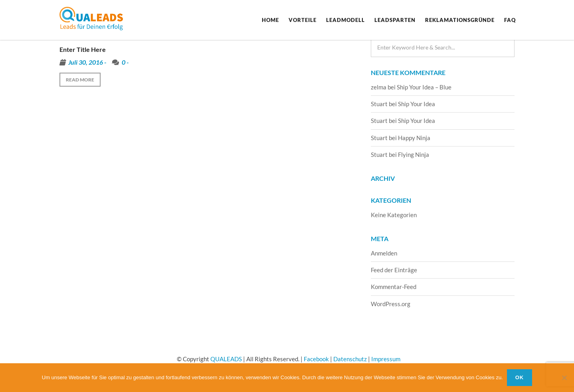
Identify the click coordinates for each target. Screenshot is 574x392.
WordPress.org (391, 304)
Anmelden (384, 253)
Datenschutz (350, 359)
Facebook (316, 359)
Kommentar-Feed (394, 287)
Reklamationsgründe (460, 20)
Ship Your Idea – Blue (424, 87)
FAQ (510, 20)
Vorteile (303, 20)
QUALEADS (226, 359)
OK (520, 377)
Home (270, 20)
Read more (80, 80)
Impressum (386, 359)
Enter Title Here (83, 49)
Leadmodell (345, 20)
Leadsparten (395, 20)
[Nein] (564, 378)
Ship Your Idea (417, 104)
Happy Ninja (414, 138)
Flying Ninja (414, 154)
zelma (379, 87)
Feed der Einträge (394, 270)
